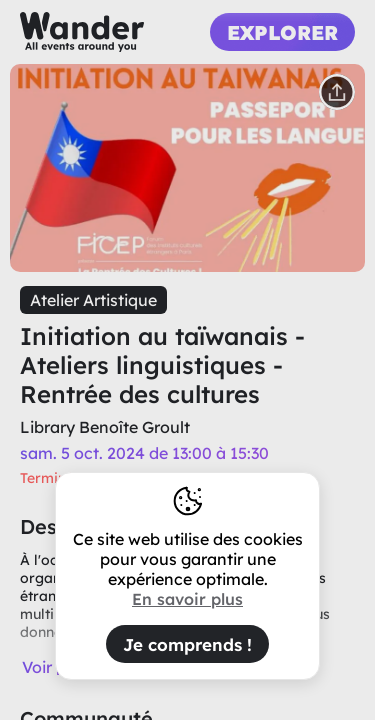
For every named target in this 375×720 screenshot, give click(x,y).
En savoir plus (187, 599)
